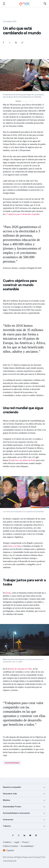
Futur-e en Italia (15, 546)
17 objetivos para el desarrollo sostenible (23, 214)
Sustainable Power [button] (12, 807)
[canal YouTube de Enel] (30, 835)
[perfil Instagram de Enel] (36, 835)
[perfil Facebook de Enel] (13, 835)
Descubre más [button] (10, 794)
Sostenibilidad (12, 763)
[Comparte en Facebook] (3, 42)
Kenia (8, 593)
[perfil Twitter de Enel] (19, 835)
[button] (4, 4)
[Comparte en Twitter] (10, 43)
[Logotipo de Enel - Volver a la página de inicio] (24, 4)
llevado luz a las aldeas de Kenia (22, 460)
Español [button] (8, 850)
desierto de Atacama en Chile (20, 669)
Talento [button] (7, 826)
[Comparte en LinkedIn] (16, 42)
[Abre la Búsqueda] (45, 4)
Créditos (7, 842)
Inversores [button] (8, 820)
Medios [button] (6, 800)
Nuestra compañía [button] (12, 787)
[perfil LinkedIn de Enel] (25, 835)
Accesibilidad (27, 846)
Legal (17, 842)
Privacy (25, 842)
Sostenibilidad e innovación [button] (16, 813)
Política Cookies (10, 846)
